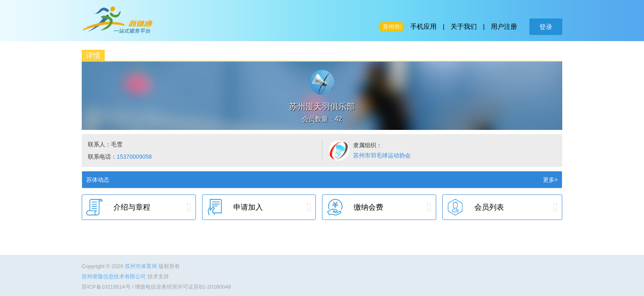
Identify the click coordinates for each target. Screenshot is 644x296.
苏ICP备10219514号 (106, 287)
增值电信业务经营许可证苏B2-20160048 (183, 287)
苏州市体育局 (142, 266)
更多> (550, 180)
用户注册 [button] (504, 27)
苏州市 (391, 27)
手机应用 (423, 27)
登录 (546, 27)
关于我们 (464, 27)
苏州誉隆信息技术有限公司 (115, 276)
